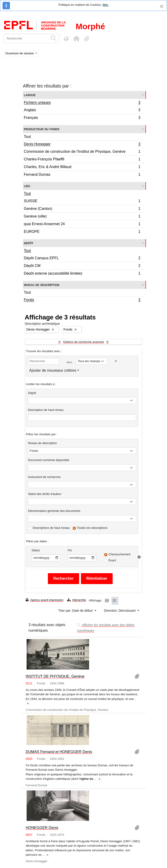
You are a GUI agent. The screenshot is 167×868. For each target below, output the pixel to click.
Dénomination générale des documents (54, 511)
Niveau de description (42, 285)
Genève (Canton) (82, 209)
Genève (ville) (82, 217)
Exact (112, 560)
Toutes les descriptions (92, 528)
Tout (27, 137)
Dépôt (32, 393)
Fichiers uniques (82, 103)
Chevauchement (119, 554)
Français (82, 118)
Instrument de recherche (44, 477)
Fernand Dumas (82, 175)
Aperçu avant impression (45, 600)
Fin (70, 550)
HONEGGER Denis (42, 828)
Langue (30, 95)
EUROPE (82, 232)
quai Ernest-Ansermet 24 (82, 225)
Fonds (82, 300)
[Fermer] (162, 6)
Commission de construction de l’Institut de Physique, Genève (82, 152)
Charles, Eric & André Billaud (82, 167)
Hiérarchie (77, 600)
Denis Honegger (82, 145)
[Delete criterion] (116, 361)
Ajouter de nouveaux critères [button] (53, 370)
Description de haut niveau (46, 410)
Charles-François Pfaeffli (82, 160)
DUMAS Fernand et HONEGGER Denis (59, 752)
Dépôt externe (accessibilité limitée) (82, 274)
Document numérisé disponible (49, 460)
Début (36, 550)
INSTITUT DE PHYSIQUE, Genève (55, 676)
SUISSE (82, 202)
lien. (105, 5)
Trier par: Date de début (76, 611)
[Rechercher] (26, 38)
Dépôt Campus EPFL (82, 259)
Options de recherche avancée (83, 342)
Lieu (27, 186)
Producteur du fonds (42, 129)
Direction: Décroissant (120, 611)
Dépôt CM (82, 266)
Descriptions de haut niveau (51, 528)
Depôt (29, 243)
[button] (76, 39)
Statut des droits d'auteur (45, 494)
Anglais (82, 111)
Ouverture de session (20, 53)
